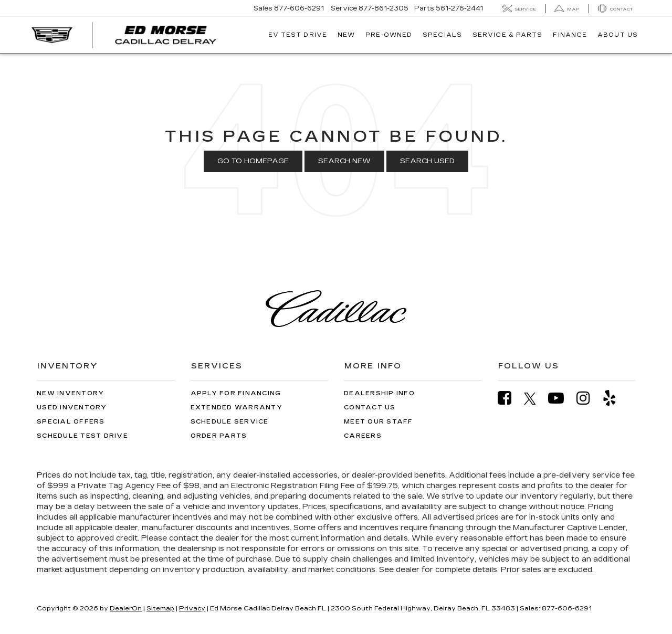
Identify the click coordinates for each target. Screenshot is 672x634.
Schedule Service (230, 422)
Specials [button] (442, 35)
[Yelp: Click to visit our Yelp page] (615, 398)
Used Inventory (72, 408)
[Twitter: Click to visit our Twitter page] (535, 398)
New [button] (346, 35)
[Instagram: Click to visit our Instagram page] (589, 398)
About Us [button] (618, 35)
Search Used (427, 161)
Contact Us (370, 408)
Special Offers (71, 422)
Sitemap (160, 608)
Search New (344, 161)
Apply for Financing (236, 393)
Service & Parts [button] (508, 35)
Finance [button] (570, 35)
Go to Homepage (253, 161)
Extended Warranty (237, 408)
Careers (363, 436)
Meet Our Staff (379, 422)
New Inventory (70, 393)
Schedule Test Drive (82, 436)
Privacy (192, 608)
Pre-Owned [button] (389, 35)
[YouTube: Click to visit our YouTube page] (561, 398)
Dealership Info (379, 393)
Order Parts (219, 436)
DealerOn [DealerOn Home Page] (126, 608)
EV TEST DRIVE (298, 35)
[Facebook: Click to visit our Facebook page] (510, 398)
